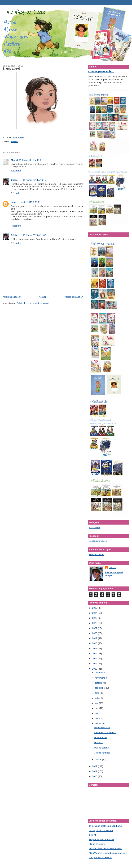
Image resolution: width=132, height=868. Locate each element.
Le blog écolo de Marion (101, 830)
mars (98, 718)
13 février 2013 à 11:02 (34, 235)
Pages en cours (102, 727)
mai (97, 708)
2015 (95, 659)
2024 (95, 613)
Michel (14, 160)
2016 (95, 654)
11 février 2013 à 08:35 (30, 160)
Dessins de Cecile (98, 541)
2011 (95, 771)
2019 (95, 638)
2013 (95, 669)
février (98, 723)
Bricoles (14, 142)
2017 (95, 648)
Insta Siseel (94, 527)
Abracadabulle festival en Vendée (105, 848)
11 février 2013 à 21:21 (29, 202)
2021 (95, 628)
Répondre (16, 171)
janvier (99, 759)
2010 (95, 776)
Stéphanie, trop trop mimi (101, 839)
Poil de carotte (101, 748)
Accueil (43, 297)
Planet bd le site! (97, 844)
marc (14, 202)
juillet (98, 698)
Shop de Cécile (96, 554)
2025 (95, 608)
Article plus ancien (74, 297)
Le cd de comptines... (105, 732)
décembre (100, 673)
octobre (99, 683)
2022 (95, 623)
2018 (95, 643)
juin (97, 703)
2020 (95, 633)
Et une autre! (101, 737)
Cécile (14, 180)
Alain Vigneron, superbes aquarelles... (108, 853)
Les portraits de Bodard (100, 858)
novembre (100, 678)
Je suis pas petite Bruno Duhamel (105, 826)
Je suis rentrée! (102, 753)
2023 (95, 618)
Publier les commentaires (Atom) (33, 303)
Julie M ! (93, 835)
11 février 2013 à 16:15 (34, 180)
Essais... (98, 743)
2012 (95, 766)
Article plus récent (12, 297)
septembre (101, 688)
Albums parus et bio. (101, 71)
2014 (95, 664)
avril (97, 713)
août (97, 693)
